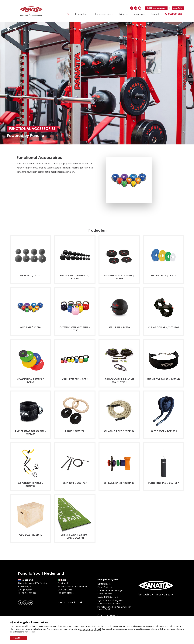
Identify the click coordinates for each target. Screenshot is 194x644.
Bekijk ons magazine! (156, 8)
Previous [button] (9, 29)
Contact (155, 14)
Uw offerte (178, 8)
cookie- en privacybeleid (90, 629)
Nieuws (123, 14)
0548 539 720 (173, 14)
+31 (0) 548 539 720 (27, 593)
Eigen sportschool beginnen (110, 600)
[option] (97, 83)
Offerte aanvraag (109, 615)
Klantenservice (104, 14)
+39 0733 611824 (66, 593)
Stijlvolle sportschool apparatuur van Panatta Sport (114, 608)
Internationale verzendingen (110, 590)
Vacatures (139, 14)
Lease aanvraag (105, 594)
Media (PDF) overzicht (108, 597)
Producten (82, 14)
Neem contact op (70, 602)
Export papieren (105, 587)
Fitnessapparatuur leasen (109, 604)
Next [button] (15, 29)
